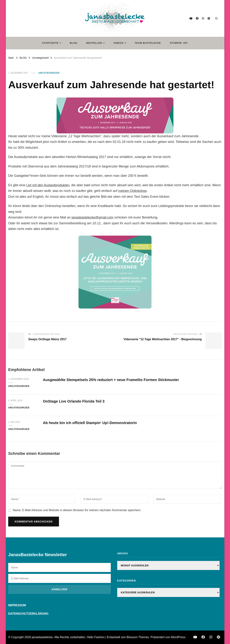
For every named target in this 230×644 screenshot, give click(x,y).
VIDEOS (118, 43)
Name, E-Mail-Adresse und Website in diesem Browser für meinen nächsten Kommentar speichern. (77, 510)
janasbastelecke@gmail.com (92, 217)
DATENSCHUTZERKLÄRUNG (28, 614)
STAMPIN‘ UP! (179, 43)
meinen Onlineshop (132, 191)
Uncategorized (49, 73)
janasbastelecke (42, 637)
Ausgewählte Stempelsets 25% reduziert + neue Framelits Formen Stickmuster (111, 380)
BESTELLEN (94, 43)
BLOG (74, 43)
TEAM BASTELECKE (148, 43)
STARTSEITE (50, 43)
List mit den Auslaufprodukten (48, 185)
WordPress (178, 637)
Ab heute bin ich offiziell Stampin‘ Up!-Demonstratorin (90, 423)
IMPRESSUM (17, 605)
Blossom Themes (138, 637)
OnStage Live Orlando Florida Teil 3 (74, 401)
